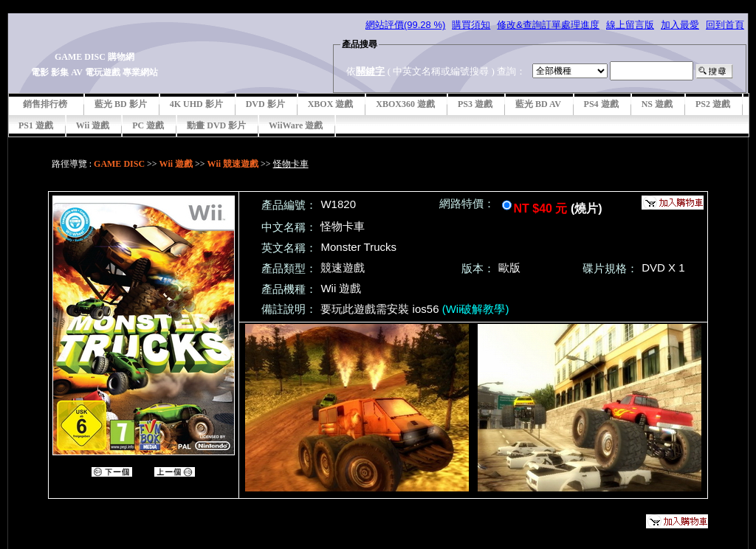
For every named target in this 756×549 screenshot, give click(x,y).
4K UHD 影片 (196, 104)
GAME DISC (119, 164)
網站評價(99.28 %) (405, 25)
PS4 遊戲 (601, 104)
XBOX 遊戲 (331, 104)
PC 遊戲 (148, 125)
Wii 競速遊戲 (233, 164)
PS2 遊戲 (713, 104)
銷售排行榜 (45, 104)
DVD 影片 (265, 104)
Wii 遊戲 (93, 125)
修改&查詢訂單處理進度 (548, 25)
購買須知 (471, 25)
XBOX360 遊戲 (405, 104)
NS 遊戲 (657, 104)
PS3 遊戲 (475, 104)
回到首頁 (725, 25)
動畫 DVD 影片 (216, 125)
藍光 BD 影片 (121, 104)
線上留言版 (630, 25)
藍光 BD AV (538, 104)
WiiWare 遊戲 (296, 125)
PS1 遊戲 (36, 125)
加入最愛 (680, 25)
